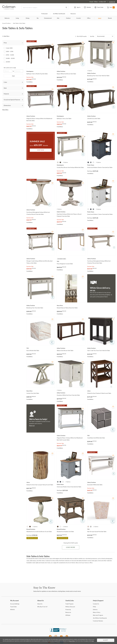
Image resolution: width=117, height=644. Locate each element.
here (93, 641)
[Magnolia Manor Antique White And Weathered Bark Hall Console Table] (71, 436)
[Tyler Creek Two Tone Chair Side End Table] (101, 348)
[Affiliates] (68, 615)
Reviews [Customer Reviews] (98, 621)
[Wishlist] (12, 609)
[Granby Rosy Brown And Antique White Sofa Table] (71, 165)
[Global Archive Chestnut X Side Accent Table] (101, 391)
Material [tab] (6, 94)
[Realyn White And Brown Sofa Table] (71, 71)
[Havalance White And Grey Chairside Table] (71, 393)
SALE (100, 18)
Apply (13, 76)
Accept (106, 640)
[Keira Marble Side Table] (41, 348)
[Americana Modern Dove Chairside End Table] (71, 484)
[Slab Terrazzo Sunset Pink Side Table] (101, 529)
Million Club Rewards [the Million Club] (59, 14)
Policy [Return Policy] (97, 612)
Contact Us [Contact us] (112, 2)
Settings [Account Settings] (15, 604)
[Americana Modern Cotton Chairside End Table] (101, 212)
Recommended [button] (101, 36)
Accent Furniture (6, 23)
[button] (77, 7)
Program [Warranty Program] (98, 615)
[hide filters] (6, 36)
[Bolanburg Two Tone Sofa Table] (41, 305)
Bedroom (7, 18)
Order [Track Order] (13, 607)
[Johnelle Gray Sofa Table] (101, 116)
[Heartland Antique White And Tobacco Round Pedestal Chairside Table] (71, 212)
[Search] (45, 7)
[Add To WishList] (52, 45)
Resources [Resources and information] (73, 14)
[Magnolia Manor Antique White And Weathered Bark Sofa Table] (41, 116)
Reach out (32, 426)
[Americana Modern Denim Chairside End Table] (101, 165)
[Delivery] (95, 609)
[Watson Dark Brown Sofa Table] (71, 348)
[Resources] (68, 612)
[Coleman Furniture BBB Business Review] (59, 631)
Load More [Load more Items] (71, 547)
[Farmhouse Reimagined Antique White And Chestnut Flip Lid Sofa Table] (101, 259)
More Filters (5, 110)
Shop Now (41, 150)
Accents (79, 18)
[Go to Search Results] (66, 7)
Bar (38, 18)
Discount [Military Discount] (70, 607)
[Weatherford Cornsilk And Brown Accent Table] (41, 529)
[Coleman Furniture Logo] (9, 9)
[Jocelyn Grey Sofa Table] (41, 391)
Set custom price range (10, 68)
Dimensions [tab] (7, 105)
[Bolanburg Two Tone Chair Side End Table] (101, 73)
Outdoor (68, 18)
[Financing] (68, 609)
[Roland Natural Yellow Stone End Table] (71, 305)
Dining (28, 18)
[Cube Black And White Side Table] (101, 436)
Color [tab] (5, 82)
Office (89, 18)
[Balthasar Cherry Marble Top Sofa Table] (41, 71)
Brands (110, 18)
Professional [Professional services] (44, 14)
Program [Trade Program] (69, 604)
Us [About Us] (40, 604)
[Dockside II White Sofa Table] (101, 482)
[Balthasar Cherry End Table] (71, 116)
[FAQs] (94, 607)
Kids (58, 18)
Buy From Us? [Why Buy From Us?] (42, 607)
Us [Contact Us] (96, 604)
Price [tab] (5, 43)
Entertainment (48, 18)
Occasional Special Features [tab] (12, 100)
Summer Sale (30, 77)
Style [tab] (5, 88)
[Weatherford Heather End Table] (71, 529)
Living (17, 18)
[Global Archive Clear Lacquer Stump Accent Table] (41, 482)
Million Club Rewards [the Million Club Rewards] (100, 618)
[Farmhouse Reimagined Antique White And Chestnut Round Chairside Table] (41, 210)
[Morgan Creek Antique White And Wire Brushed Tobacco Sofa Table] (41, 259)
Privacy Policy (72, 641)
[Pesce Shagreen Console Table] (71, 261)
